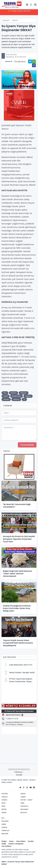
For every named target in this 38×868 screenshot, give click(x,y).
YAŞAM (23, 797)
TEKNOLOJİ (5, 830)
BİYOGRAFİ (24, 809)
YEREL (22, 803)
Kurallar (31, 841)
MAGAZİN (5, 834)
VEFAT (4, 803)
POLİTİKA (5, 794)
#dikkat (28, 396)
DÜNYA (23, 794)
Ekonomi (24, 813)
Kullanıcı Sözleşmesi (16, 844)
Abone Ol (17, 62)
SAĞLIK (4, 813)
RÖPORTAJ (24, 806)
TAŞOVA (15, 20)
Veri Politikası (6, 846)
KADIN (4, 824)
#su (5, 393)
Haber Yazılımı (7, 782)
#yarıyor (24, 393)
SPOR (3, 806)
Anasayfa (6, 20)
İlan (3, 818)
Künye (11, 841)
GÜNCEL (4, 800)
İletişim (4, 841)
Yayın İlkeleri (21, 841)
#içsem (13, 393)
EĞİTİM (4, 809)
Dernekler (5, 821)
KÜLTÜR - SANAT (27, 800)
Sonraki (19, 775)
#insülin (6, 399)
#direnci (16, 399)
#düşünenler (17, 396)
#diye (6, 396)
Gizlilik (4, 844)
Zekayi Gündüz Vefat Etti (19, 11)
